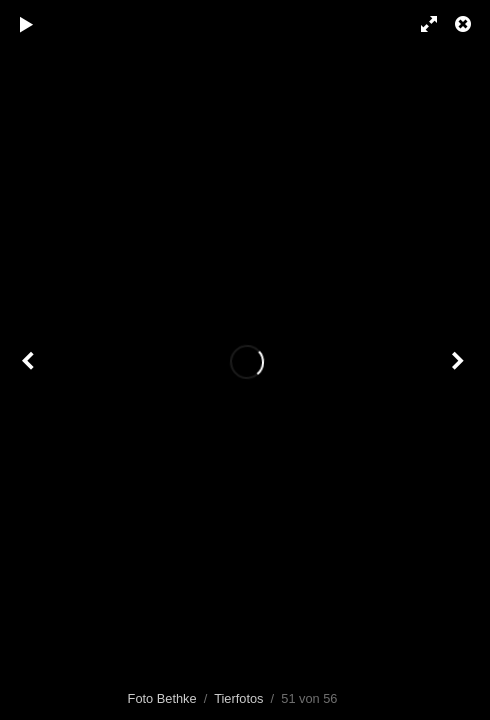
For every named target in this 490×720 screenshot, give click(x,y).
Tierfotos (238, 698)
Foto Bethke (162, 698)
